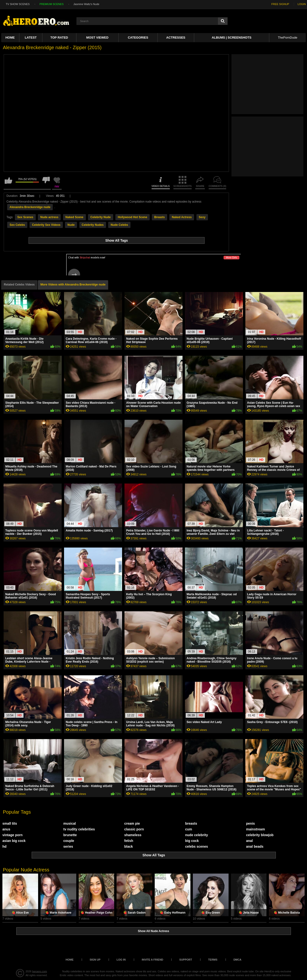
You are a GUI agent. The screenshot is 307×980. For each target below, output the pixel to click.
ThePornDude (287, 38)
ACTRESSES (176, 38)
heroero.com (40, 971)
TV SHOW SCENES (18, 4)
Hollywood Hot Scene (133, 217)
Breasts (159, 217)
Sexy (202, 217)
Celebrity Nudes (93, 225)
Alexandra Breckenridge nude (30, 207)
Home (10, 38)
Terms (213, 960)
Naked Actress (182, 217)
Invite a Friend (153, 960)
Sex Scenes (25, 217)
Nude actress (49, 217)
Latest (31, 38)
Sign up (95, 960)
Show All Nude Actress (153, 931)
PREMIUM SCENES (52, 4)
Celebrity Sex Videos (46, 225)
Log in (121, 960)
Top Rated (59, 38)
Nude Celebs (119, 225)
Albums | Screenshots (232, 38)
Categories (138, 38)
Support (186, 960)
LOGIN (302, 4)
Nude (71, 225)
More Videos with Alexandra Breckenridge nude (73, 285)
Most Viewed (97, 38)
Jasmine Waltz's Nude (86, 4)
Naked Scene (74, 217)
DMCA (237, 960)
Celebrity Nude (101, 217)
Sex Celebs (17, 225)
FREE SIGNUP (280, 4)
